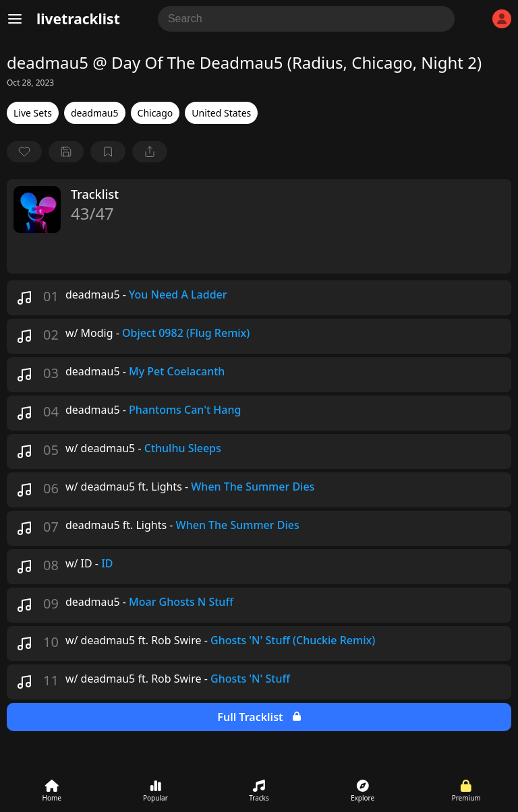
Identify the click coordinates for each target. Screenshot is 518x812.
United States (221, 113)
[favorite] (24, 152)
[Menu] (15, 19)
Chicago (155, 113)
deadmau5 (95, 113)
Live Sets (33, 113)
